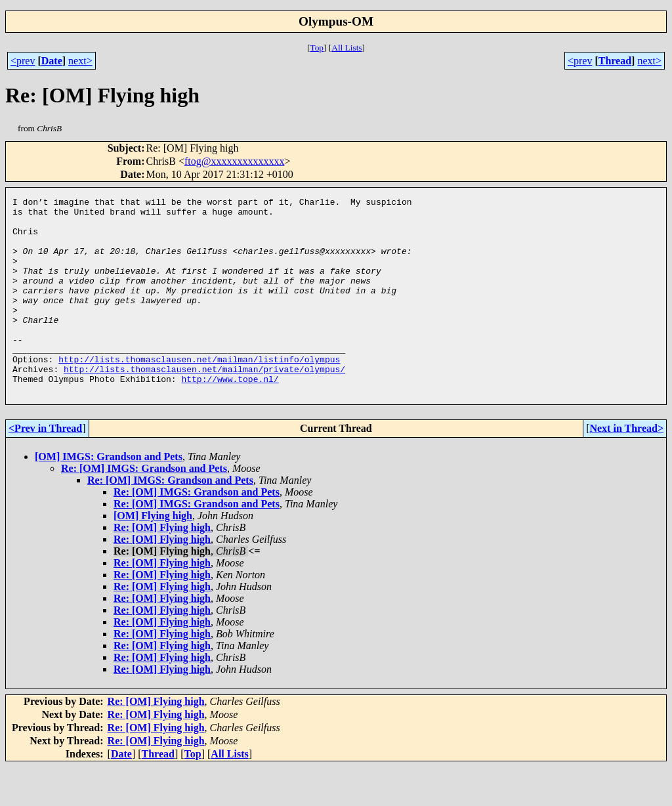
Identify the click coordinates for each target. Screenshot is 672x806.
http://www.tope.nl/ (230, 416)
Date (52, 61)
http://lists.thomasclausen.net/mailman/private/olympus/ (204, 404)
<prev (23, 61)
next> (80, 61)
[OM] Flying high (153, 555)
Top (317, 48)
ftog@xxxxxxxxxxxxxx (235, 161)
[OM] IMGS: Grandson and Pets (109, 496)
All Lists (346, 48)
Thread (615, 61)
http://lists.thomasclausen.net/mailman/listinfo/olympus (199, 392)
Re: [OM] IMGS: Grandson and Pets (144, 508)
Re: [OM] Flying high (162, 567)
